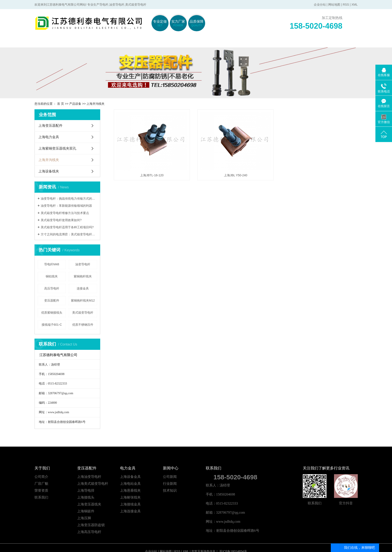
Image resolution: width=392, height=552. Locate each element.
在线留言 (297, 42)
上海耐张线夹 (130, 497)
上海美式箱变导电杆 (93, 484)
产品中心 (216, 42)
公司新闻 (170, 477)
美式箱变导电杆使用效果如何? (61, 220)
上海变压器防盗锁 (91, 525)
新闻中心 (256, 42)
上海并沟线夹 (95, 104)
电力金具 (176, 42)
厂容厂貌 (41, 484)
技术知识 (170, 490)
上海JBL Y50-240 (236, 175)
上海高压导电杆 (89, 532)
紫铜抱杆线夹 (83, 276)
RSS (346, 5)
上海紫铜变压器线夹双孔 (57, 148)
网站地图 (334, 5)
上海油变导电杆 (89, 477)
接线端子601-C (52, 325)
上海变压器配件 (50, 126)
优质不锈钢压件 (83, 325)
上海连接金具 (130, 511)
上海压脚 (84, 518)
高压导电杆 (52, 288)
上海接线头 (86, 497)
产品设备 (75, 104)
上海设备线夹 (49, 171)
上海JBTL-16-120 (152, 175)
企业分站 (320, 5)
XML (355, 5)
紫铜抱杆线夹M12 (83, 300)
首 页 (61, 104)
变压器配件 (135, 42)
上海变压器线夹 (89, 504)
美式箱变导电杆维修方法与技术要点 (65, 213)
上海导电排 (86, 490)
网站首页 (55, 42)
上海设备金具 (130, 477)
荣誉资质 (41, 490)
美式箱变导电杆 (83, 313)
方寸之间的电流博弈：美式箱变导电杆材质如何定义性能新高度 (69, 234)
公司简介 (41, 477)
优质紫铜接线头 (52, 313)
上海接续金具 (130, 504)
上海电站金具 (130, 484)
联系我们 (337, 42)
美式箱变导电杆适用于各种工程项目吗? (67, 227)
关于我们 (95, 42)
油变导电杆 (83, 264)
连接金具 (83, 288)
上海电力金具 (49, 137)
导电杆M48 (52, 264)
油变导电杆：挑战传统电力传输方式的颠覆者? (69, 199)
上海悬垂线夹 (130, 490)
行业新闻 (170, 484)
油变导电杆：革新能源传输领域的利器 (66, 206)
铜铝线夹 (52, 276)
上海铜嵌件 (86, 511)
